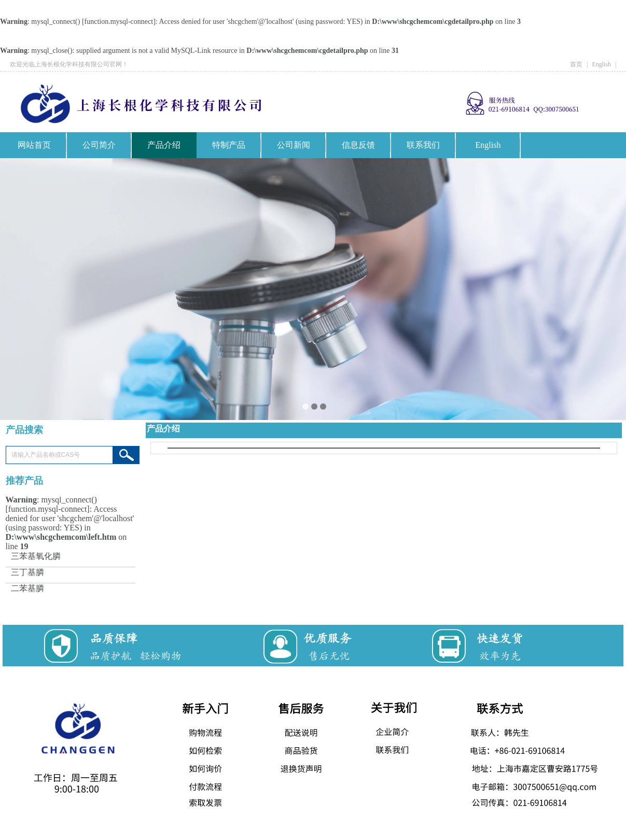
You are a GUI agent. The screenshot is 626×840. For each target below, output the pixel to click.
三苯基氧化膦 (36, 557)
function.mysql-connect (119, 22)
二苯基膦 (27, 589)
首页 (576, 64)
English (601, 64)
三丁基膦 (27, 573)
